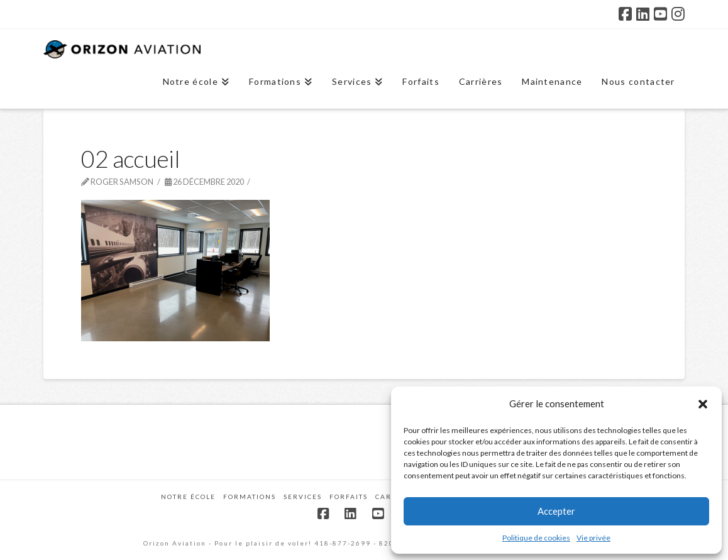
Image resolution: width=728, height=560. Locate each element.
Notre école (188, 497)
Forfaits (349, 497)
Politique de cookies (536, 538)
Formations (250, 497)
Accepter (556, 511)
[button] (703, 404)
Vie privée (593, 538)
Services (303, 497)
